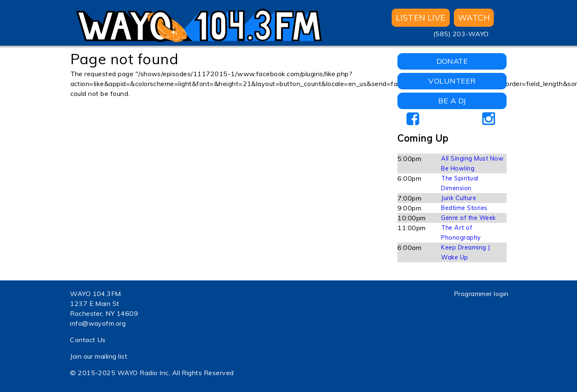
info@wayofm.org (98, 323)
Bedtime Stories (464, 208)
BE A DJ (452, 101)
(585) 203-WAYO (461, 34)
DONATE (452, 61)
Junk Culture (459, 198)
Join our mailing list (99, 356)
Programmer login (481, 294)
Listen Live (421, 17)
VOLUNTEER (452, 81)
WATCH (474, 17)
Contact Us (88, 340)
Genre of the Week (468, 218)
